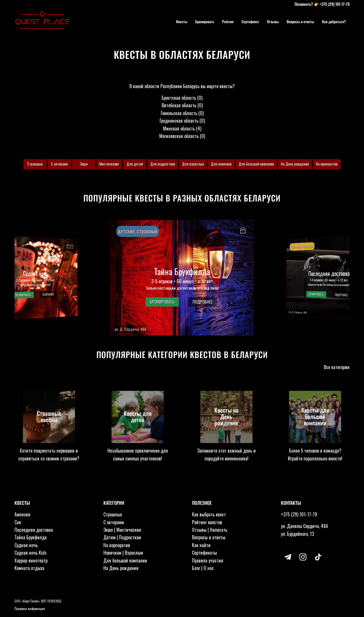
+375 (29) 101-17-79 (335, 4)
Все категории (337, 367)
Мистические (109, 164)
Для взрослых (193, 164)
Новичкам (112, 553)
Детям (109, 537)
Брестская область (179, 98)
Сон (18, 522)
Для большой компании (256, 164)
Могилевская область (179, 136)
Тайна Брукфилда (31, 537)
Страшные (35, 164)
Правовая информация (30, 609)
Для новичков (221, 164)
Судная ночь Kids (31, 553)
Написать (219, 530)
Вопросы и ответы (209, 537)
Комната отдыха (29, 568)
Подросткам (130, 537)
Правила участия (208, 560)
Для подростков (163, 164)
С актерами (59, 164)
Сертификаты (204, 553)
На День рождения (295, 164)
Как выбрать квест (209, 514)
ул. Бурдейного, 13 (297, 534)
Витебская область (179, 105)
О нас (209, 568)
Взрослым (134, 553)
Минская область (179, 128)
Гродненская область (179, 121)
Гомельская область (179, 113)
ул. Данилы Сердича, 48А (304, 526)
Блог (196, 568)
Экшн (84, 164)
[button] (182, 278)
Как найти (201, 545)
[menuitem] (182, 21)
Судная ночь (26, 545)
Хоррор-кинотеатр (31, 560)
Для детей (135, 164)
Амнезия (22, 514)
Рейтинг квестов (207, 522)
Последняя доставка (34, 530)
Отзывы (199, 530)
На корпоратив (327, 164)
